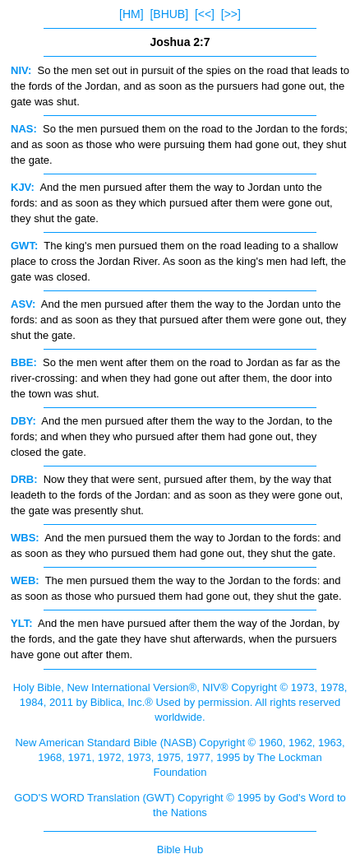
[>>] (231, 14)
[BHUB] (169, 14)
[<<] (205, 14)
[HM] (132, 14)
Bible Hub (180, 849)
